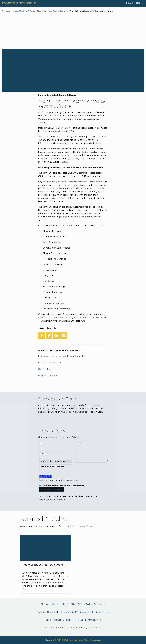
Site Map (45, 604)
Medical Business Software (24, 11)
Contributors (45, 369)
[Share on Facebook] (42, 335)
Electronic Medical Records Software (52, 11)
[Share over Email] (64, 335)
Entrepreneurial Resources (72, 612)
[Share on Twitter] (49, 335)
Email (43, 453)
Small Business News (98, 612)
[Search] (130, 3)
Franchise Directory (47, 612)
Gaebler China (96, 628)
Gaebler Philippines (91, 620)
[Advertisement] (73, 31)
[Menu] (140, 3)
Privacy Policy (85, 604)
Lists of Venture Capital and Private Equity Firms (63, 356)
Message (80, 443)
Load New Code (70, 480)
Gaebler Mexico (71, 620)
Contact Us (99, 604)
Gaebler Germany (78, 628)
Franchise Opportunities (51, 363)
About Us (56, 604)
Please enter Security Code (52, 466)
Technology (7, 11)
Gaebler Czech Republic (55, 628)
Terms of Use (69, 604)
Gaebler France (53, 620)
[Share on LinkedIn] (56, 335)
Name (43, 443)
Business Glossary (47, 376)
